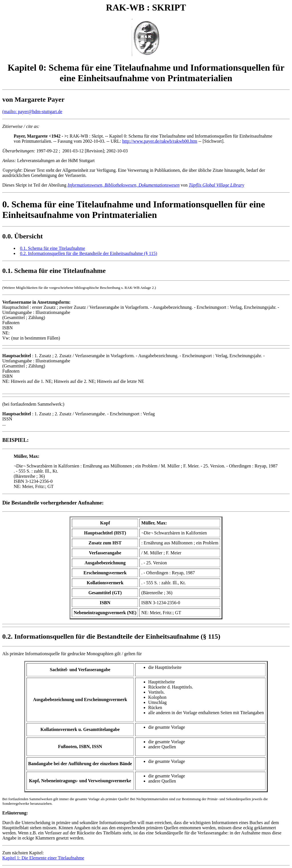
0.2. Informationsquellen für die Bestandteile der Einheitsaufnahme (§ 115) (89, 253)
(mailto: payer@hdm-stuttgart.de (32, 112)
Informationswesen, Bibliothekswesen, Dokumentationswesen (124, 185)
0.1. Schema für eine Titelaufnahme (52, 248)
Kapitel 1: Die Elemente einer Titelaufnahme (43, 858)
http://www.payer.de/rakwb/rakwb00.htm (160, 141)
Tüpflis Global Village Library (217, 185)
